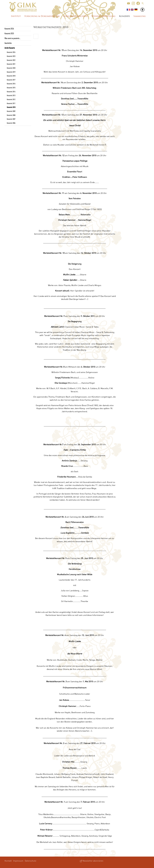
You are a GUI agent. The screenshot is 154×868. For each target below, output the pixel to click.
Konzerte (124, 16)
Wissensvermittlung (103, 16)
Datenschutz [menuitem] (30, 861)
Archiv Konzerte (10, 48)
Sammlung (140, 16)
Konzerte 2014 (11, 92)
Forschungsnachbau (75, 16)
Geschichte (8, 43)
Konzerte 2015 (11, 88)
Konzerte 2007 (11, 119)
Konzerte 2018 (11, 76)
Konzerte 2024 (11, 52)
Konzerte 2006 (11, 123)
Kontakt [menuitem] (8, 861)
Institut (16, 16)
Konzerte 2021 (11, 64)
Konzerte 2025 (9, 33)
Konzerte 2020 (11, 68)
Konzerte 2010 (11, 107)
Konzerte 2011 (11, 103)
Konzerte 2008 (11, 115)
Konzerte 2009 (11, 111)
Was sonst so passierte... (13, 38)
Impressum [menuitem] (18, 861)
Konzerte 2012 (11, 99)
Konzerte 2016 (11, 84)
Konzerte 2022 (11, 60)
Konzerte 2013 (11, 95)
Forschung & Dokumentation (42, 16)
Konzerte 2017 (11, 80)
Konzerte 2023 (11, 56)
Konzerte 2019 (11, 72)
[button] (128, 3)
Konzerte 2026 (9, 29)
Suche (143, 3)
